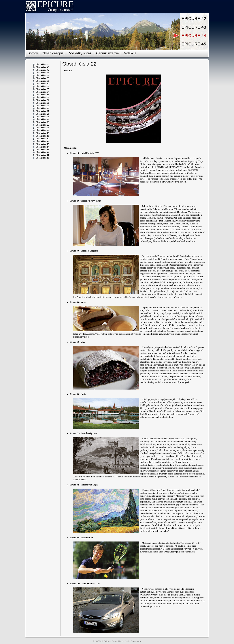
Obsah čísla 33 (42, 95)
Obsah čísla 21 (42, 128)
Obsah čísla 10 (42, 158)
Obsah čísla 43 (42, 67)
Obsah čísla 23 (42, 122)
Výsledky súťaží (81, 53)
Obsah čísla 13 (42, 150)
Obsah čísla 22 (42, 125)
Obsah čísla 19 (42, 133)
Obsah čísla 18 (42, 136)
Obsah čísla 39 (42, 78)
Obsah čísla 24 (42, 119)
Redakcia (130, 53)
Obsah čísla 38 (42, 81)
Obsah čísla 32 (42, 97)
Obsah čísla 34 (42, 92)
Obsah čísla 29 (42, 106)
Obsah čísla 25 (42, 117)
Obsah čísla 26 (42, 114)
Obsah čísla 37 (42, 84)
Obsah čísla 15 (42, 144)
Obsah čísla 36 (42, 86)
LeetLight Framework (131, 641)
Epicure (107, 641)
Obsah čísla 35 (42, 89)
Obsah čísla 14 (42, 147)
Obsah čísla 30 (42, 103)
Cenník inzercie (107, 53)
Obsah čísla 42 (42, 70)
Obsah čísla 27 (42, 111)
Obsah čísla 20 (42, 130)
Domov (33, 53)
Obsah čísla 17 (42, 139)
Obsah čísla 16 (42, 141)
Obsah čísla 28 (42, 108)
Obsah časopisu (53, 53)
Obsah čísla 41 (42, 73)
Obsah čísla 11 (42, 155)
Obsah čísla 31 (42, 100)
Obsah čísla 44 (42, 64)
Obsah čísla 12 (42, 152)
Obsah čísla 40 (42, 75)
